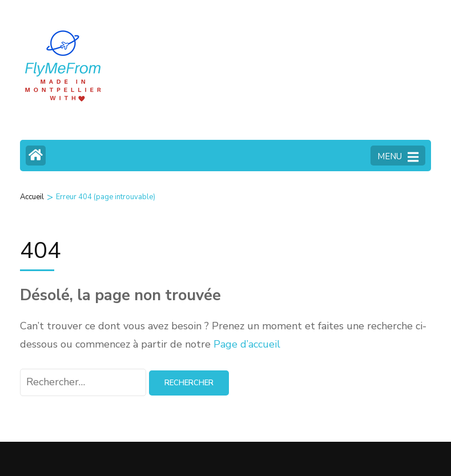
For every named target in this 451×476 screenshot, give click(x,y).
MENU (398, 157)
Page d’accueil (247, 344)
